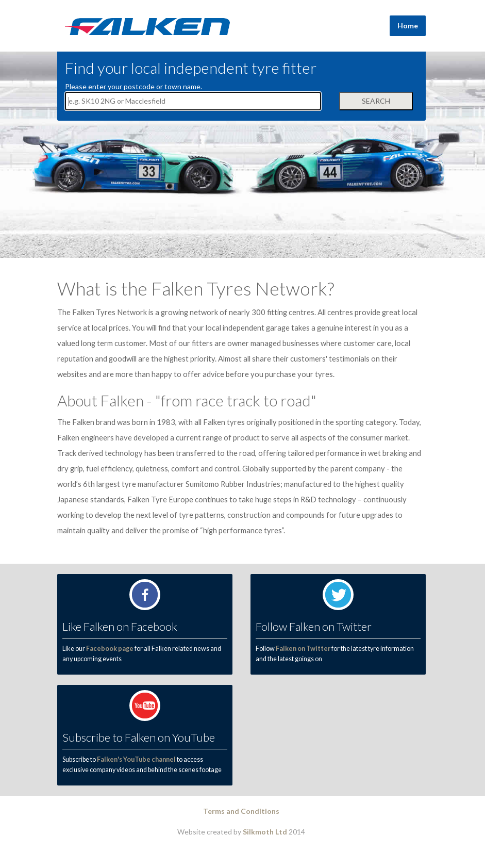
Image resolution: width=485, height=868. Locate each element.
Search (376, 101)
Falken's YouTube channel (136, 759)
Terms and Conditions (241, 811)
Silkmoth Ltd (265, 832)
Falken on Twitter (303, 649)
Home (408, 26)
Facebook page (110, 649)
